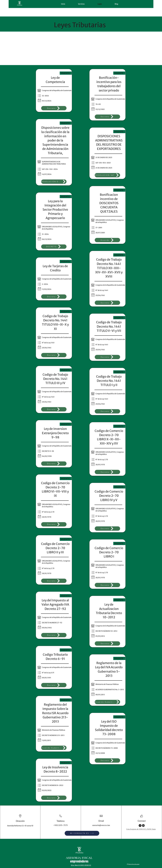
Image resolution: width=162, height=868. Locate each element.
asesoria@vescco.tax (101, 825)
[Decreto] (54, 108)
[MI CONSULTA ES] (82, 833)
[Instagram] (143, 825)
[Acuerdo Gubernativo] (54, 748)
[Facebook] (140, 825)
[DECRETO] (54, 247)
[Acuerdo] (107, 240)
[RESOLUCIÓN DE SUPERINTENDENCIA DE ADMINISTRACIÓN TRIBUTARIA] (54, 182)
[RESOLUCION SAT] (107, 175)
